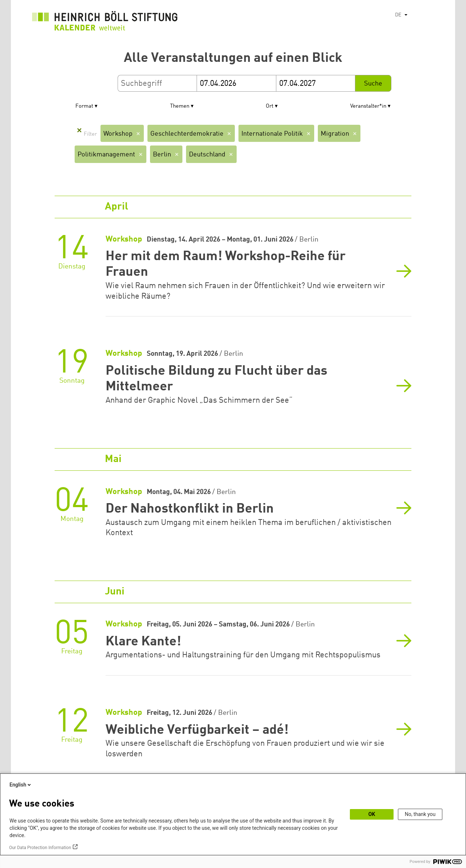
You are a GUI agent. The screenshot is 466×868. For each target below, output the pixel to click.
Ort (270, 106)
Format (84, 106)
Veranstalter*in (368, 106)
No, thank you (420, 814)
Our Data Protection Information (40, 848)
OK (372, 814)
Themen (180, 106)
